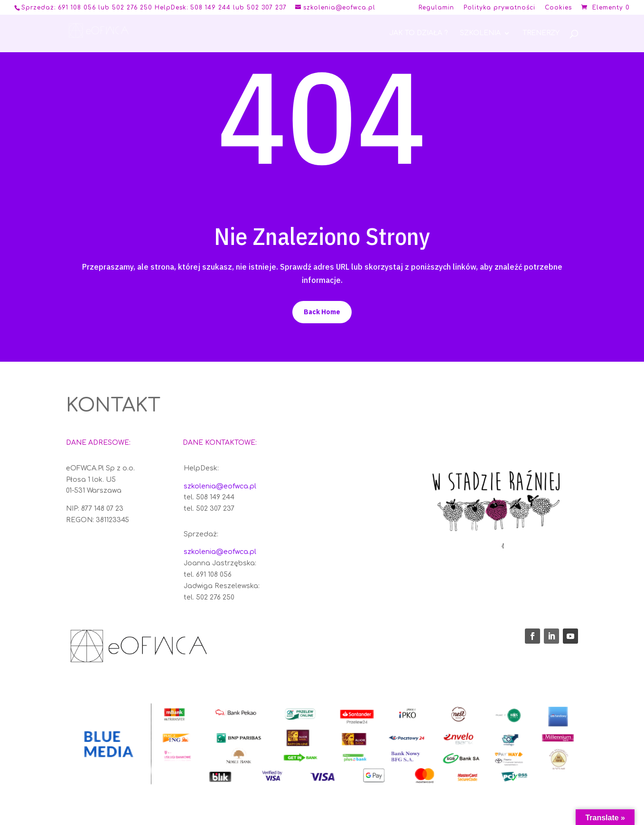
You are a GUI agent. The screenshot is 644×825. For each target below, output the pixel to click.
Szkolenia (480, 33)
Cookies (558, 8)
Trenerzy (541, 33)
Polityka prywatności (499, 8)
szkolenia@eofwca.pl (220, 486)
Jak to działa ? (418, 33)
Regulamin (436, 8)
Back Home (322, 312)
